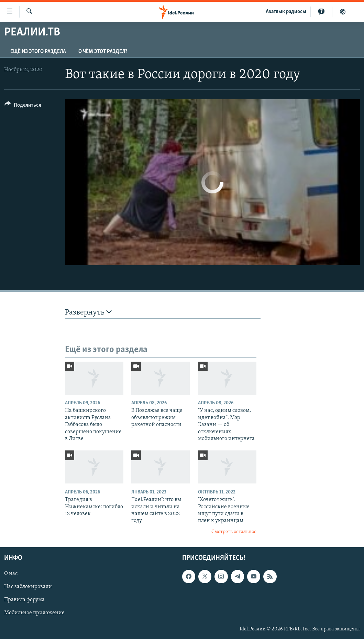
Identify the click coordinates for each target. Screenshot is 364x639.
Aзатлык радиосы (286, 12)
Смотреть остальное (234, 532)
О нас (11, 574)
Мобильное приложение (34, 613)
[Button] (23, 106)
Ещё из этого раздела (38, 52)
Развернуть (88, 312)
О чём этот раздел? (103, 52)
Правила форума (24, 600)
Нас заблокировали (28, 587)
